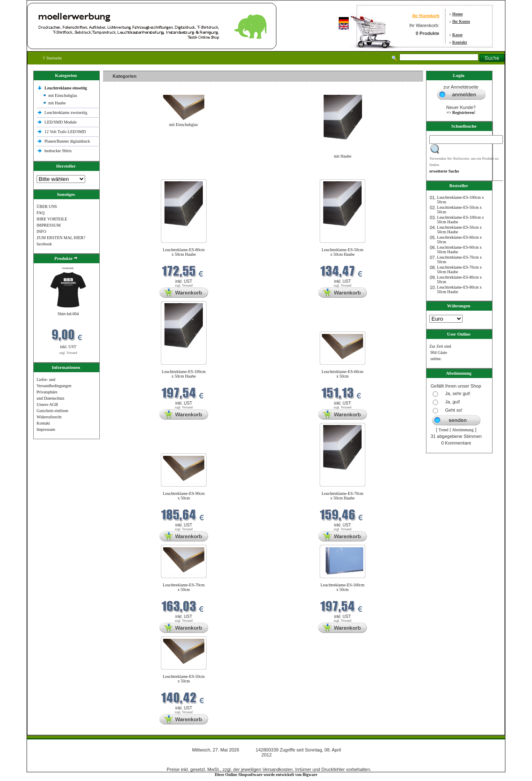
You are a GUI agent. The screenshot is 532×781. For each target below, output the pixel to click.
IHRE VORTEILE (52, 219)
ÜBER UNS (47, 206)
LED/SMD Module (61, 122)
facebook (44, 244)
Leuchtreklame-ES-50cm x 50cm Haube (343, 252)
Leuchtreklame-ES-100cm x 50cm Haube (184, 374)
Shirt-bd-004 (68, 314)
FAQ (41, 213)
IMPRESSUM (49, 225)
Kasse (457, 35)
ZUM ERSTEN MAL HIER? (61, 238)
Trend (443, 430)
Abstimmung (463, 430)
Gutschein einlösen (52, 411)
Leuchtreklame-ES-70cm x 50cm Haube (343, 496)
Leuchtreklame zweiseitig (66, 112)
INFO (41, 231)
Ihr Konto (461, 21)
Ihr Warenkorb (426, 16)
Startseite (53, 58)
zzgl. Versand (68, 353)
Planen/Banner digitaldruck (67, 141)
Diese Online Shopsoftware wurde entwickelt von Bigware (266, 775)
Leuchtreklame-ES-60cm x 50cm (343, 374)
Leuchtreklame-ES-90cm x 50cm (184, 496)
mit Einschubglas (63, 95)
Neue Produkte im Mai (124, 174)
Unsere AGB (47, 404)
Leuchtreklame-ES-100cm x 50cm (342, 587)
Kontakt (460, 42)
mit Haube (57, 103)
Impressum (46, 429)
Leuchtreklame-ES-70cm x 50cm (184, 587)
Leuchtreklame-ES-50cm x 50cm (184, 679)
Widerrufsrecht (49, 417)
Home (458, 14)
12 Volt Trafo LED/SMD (65, 132)
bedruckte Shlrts (58, 151)
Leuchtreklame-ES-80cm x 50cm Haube (184, 252)
